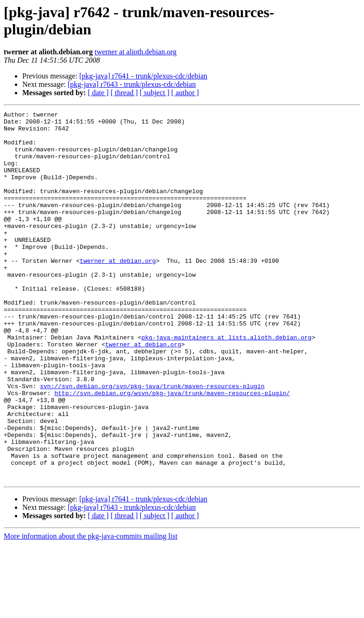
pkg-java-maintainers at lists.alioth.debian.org (226, 383)
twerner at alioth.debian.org (136, 52)
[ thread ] (124, 93)
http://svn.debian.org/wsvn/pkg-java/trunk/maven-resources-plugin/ (172, 450)
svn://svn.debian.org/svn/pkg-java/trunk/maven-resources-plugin (152, 442)
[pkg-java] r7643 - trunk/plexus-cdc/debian (132, 84)
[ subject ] (155, 93)
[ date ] (98, 93)
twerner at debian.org (118, 291)
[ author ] (185, 93)
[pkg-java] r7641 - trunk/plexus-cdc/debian (143, 76)
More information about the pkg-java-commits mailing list (91, 610)
